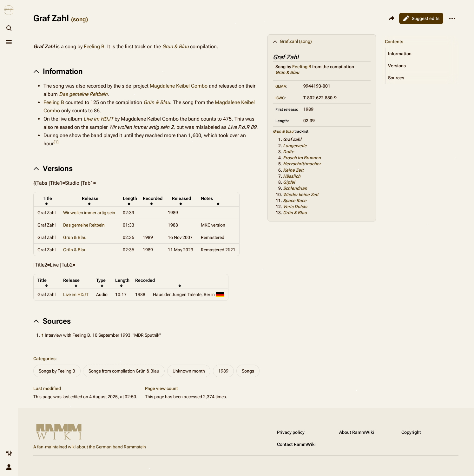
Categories (44, 359)
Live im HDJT (98, 119)
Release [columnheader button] (90, 198)
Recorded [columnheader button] (153, 198)
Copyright (411, 432)
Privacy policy (291, 432)
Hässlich (292, 176)
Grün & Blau (287, 72)
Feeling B (302, 67)
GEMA (281, 86)
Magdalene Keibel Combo (179, 86)
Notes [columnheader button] (207, 198)
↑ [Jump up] (42, 335)
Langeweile (295, 146)
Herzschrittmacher (302, 164)
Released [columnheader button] (181, 198)
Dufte (289, 152)
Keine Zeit (293, 170)
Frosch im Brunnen (302, 158)
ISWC (280, 98)
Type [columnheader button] (101, 280)
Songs (248, 371)
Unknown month (189, 371)
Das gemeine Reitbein (83, 94)
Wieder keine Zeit (301, 195)
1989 (223, 371)
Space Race (295, 201)
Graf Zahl (292, 139)
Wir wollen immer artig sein (89, 213)
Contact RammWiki (296, 444)
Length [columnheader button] (130, 198)
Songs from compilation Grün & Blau (124, 371)
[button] (422, 54)
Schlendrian (295, 188)
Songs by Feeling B (57, 371)
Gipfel (289, 182)
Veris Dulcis (295, 207)
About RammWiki (357, 432)
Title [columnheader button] (47, 198)
